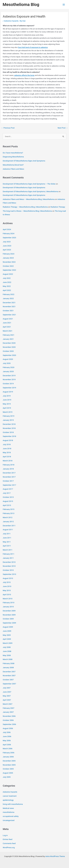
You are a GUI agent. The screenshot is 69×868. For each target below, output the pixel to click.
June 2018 (7, 448)
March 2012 (8, 517)
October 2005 (8, 769)
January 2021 (8, 339)
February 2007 (9, 708)
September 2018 (9, 436)
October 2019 (8, 384)
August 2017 (8, 489)
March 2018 (8, 461)
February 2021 (9, 335)
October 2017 (8, 481)
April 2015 (7, 505)
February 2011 (9, 554)
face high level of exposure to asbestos (33, 47)
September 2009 (9, 623)
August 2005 (8, 773)
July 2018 (7, 444)
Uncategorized (9, 820)
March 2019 (8, 412)
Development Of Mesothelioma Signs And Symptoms (24, 161)
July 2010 (7, 582)
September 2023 (9, 238)
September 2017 (9, 485)
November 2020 (9, 347)
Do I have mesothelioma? (13, 153)
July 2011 (7, 534)
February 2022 (9, 294)
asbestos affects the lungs (24, 75)
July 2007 (7, 688)
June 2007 (7, 692)
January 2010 (8, 607)
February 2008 (9, 663)
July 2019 (7, 396)
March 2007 (8, 704)
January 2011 (8, 558)
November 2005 (9, 765)
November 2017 (9, 477)
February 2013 (9, 513)
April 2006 (7, 745)
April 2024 (7, 229)
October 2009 (8, 619)
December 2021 (9, 303)
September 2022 (9, 270)
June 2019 (7, 400)
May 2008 (7, 655)
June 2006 (7, 736)
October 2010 (8, 570)
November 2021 (9, 306)
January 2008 (8, 667)
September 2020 (9, 355)
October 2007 (8, 680)
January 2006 (8, 757)
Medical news (8, 808)
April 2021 (7, 327)
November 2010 (9, 566)
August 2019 (8, 392)
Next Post (63, 128)
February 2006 (9, 753)
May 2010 (7, 590)
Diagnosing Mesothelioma (13, 157)
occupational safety (11, 816)
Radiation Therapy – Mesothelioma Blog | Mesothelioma (25, 207)
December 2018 (9, 424)
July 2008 (7, 647)
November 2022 (9, 262)
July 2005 (7, 777)
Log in (5, 835)
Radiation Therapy (58, 207)
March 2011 (8, 550)
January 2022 (8, 298)
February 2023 (9, 254)
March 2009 (8, 643)
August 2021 (8, 319)
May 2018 (7, 452)
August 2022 (8, 274)
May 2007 (7, 696)
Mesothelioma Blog (21, 4)
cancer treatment (10, 796)
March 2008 (8, 659)
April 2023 (7, 250)
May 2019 (7, 404)
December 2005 (9, 761)
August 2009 (8, 627)
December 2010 (9, 562)
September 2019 (9, 388)
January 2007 (8, 712)
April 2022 (7, 290)
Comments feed (9, 843)
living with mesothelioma (13, 804)
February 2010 (9, 603)
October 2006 (8, 720)
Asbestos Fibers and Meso (13, 169)
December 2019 (9, 376)
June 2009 (7, 631)
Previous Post (8, 128)
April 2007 (7, 700)
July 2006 (7, 732)
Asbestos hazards (11, 21)
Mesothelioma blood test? (13, 165)
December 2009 (9, 611)
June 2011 (7, 538)
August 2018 (8, 440)
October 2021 (8, 311)
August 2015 (8, 501)
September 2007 (9, 684)
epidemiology (8, 800)
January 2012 (8, 521)
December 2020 (9, 343)
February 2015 (9, 509)
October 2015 (8, 497)
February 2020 (9, 367)
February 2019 (9, 416)
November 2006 (9, 716)
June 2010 (7, 586)
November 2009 (9, 615)
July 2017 (7, 493)
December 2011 (9, 526)
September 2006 (9, 724)
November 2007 (9, 676)
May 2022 (7, 286)
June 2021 (7, 323)
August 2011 (8, 530)
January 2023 (8, 258)
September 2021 (9, 315)
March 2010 (8, 599)
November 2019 (9, 379)
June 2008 (7, 651)
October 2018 (8, 432)
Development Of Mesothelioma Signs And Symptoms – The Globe (29, 184)
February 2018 (9, 465)
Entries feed (8, 839)
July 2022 (7, 278)
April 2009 (7, 639)
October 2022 (8, 266)
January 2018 (8, 469)
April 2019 (7, 408)
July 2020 (7, 363)
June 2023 (7, 246)
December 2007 (9, 672)
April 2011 (7, 546)
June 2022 (7, 282)
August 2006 (8, 728)
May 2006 (7, 740)
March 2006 (8, 748)
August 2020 (8, 359)
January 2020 (8, 371)
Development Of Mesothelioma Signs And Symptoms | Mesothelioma (30, 191)
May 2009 (7, 635)
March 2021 (8, 331)
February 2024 (9, 233)
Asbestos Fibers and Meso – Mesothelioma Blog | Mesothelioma (29, 199)
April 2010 (7, 594)
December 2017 (9, 473)
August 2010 (8, 578)
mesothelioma (9, 812)
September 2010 (9, 574)
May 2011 (7, 542)
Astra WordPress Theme (55, 856)
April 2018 (7, 457)
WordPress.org (9, 847)
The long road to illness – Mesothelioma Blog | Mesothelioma (27, 211)
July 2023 (7, 242)
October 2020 (8, 351)
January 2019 (8, 420)
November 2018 (9, 428)
